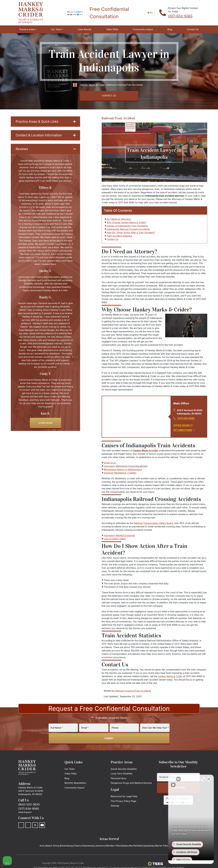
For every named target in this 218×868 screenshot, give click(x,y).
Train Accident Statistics (120, 237)
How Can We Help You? (156, 729)
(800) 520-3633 (29, 805)
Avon (42, 847)
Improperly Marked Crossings (119, 536)
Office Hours (183, 426)
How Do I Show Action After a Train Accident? (131, 233)
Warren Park (161, 847)
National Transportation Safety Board (153, 524)
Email (85, 729)
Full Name (57, 729)
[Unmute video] (168, 779)
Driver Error (110, 464)
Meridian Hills (113, 847)
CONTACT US (109, 96)
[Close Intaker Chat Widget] (209, 779)
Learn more (45, 424)
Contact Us (113, 240)
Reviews (46, 150)
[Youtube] (42, 826)
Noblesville (126, 847)
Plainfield (138, 847)
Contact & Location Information (46, 136)
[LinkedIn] (28, 826)
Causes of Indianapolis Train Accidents (127, 227)
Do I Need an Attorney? (119, 220)
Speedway (149, 847)
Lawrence (100, 847)
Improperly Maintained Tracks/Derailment (126, 467)
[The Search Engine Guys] (155, 865)
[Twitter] (35, 826)
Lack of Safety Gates (115, 540)
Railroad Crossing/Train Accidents (133, 692)
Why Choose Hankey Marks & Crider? (127, 223)
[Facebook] (21, 826)
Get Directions (184, 431)
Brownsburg (66, 847)
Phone (115, 729)
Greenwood (88, 847)
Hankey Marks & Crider (146, 451)
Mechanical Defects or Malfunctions (123, 470)
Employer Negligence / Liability (120, 474)
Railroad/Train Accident (118, 119)
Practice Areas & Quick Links (46, 122)
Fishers (77, 847)
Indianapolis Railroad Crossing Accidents (128, 230)
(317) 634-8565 (180, 16)
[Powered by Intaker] (194, 862)
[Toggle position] (203, 779)
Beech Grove (52, 847)
